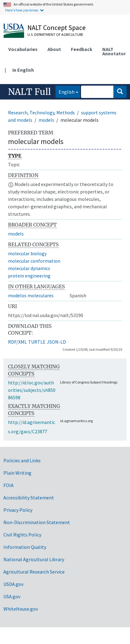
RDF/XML (17, 342)
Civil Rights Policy (22, 535)
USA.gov (12, 596)
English (65, 91)
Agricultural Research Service (34, 572)
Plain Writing (17, 473)
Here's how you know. (22, 10)
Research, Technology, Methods (41, 112)
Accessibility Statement (29, 498)
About (54, 49)
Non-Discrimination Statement (37, 522)
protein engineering (29, 276)
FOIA (8, 485)
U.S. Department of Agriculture (55, 34)
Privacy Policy (18, 510)
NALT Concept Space (57, 28)
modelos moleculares (31, 295)
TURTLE (37, 342)
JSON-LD (56, 342)
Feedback (82, 49)
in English (23, 70)
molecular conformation (34, 261)
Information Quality (25, 547)
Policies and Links (22, 460)
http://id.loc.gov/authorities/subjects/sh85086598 (32, 390)
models (46, 120)
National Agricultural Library (34, 559)
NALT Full (29, 92)
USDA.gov (13, 584)
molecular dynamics (29, 268)
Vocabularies (23, 49)
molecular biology (27, 253)
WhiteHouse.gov (21, 609)
